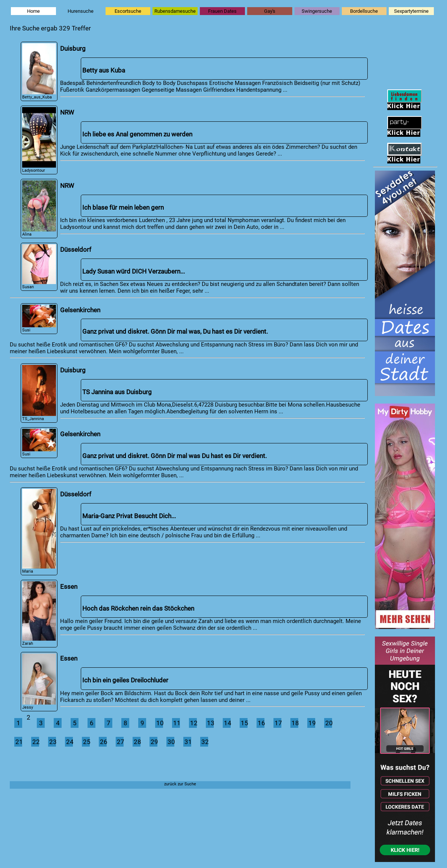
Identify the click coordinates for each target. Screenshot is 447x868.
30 (171, 742)
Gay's (270, 11)
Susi (39, 319)
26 (103, 742)
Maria (39, 531)
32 (205, 742)
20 (329, 723)
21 (19, 742)
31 (188, 742)
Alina (39, 209)
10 (160, 723)
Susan (39, 267)
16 (261, 723)
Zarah (39, 613)
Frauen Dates (222, 11)
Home (33, 11)
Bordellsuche (364, 11)
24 (69, 742)
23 (53, 742)
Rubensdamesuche (175, 11)
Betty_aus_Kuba (39, 71)
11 (177, 723)
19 (312, 723)
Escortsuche (128, 11)
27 (120, 742)
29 (154, 742)
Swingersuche (317, 11)
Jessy (39, 682)
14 (227, 723)
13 (210, 723)
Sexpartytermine (411, 11)
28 (137, 742)
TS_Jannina (39, 393)
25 (86, 742)
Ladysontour (39, 140)
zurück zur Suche (180, 784)
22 (36, 742)
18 (295, 723)
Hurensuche (81, 11)
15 (244, 723)
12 (193, 723)
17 (278, 723)
